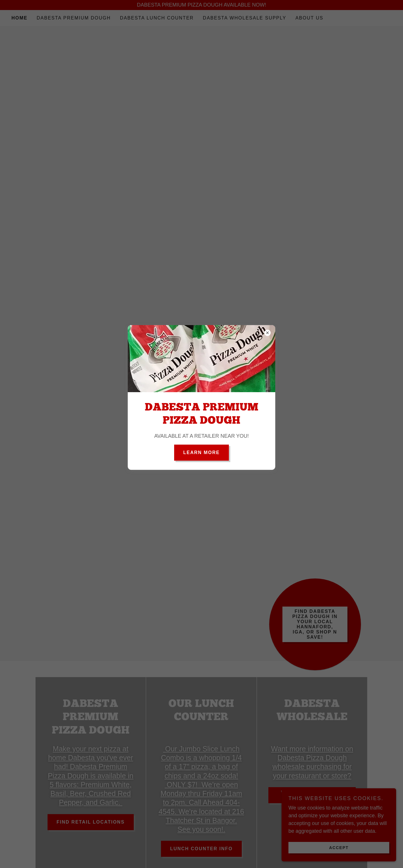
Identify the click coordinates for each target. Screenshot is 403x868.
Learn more (202, 452)
